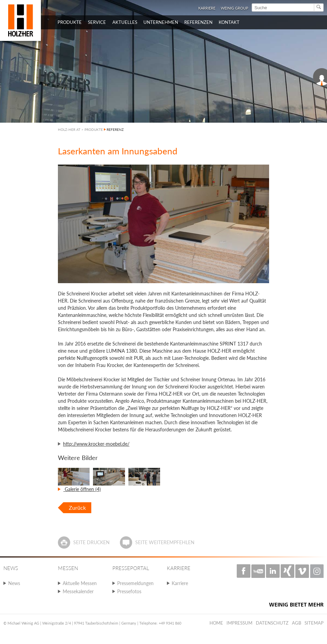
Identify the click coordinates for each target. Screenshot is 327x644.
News (14, 583)
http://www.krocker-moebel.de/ (96, 444)
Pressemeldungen (135, 583)
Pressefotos (129, 591)
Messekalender (78, 591)
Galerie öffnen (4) (82, 489)
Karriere (207, 8)
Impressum (239, 623)
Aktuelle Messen (80, 583)
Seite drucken (91, 542)
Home (216, 623)
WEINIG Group (235, 8)
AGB (297, 623)
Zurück (77, 508)
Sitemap (314, 623)
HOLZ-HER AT (69, 129)
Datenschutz (272, 623)
